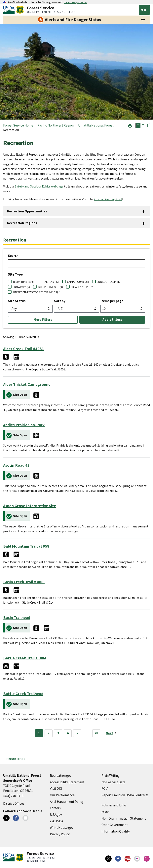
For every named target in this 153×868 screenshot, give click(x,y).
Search (13, 256)
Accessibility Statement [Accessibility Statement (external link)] (67, 782)
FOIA (105, 788)
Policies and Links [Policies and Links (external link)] (114, 805)
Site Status (17, 301)
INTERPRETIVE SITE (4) (50, 287)
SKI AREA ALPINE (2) (82, 287)
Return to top (16, 759)
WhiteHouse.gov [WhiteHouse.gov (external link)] (62, 828)
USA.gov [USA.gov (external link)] (56, 815)
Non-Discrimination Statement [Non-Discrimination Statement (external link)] (124, 818)
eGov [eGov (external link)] (105, 812)
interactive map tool (108, 199)
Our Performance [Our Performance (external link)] (62, 795)
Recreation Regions (22, 223)
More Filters (43, 320)
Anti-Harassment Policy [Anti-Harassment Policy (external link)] (67, 802)
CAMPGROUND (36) (78, 282)
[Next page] (112, 733)
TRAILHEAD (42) (50, 282)
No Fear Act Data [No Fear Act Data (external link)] (113, 782)
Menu (144, 10)
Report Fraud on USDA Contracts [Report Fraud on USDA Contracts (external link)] (125, 795)
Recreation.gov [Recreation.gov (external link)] (61, 776)
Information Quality (116, 831)
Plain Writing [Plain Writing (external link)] (111, 776)
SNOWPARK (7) (21, 287)
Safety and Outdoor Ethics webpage (39, 186)
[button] (130, 125)
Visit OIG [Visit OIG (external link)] (56, 788)
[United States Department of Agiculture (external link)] (10, 10)
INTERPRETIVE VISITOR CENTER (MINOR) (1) (37, 292)
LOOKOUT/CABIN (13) (109, 282)
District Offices (14, 803)
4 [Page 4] (68, 733)
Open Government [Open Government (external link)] (115, 825)
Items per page (112, 301)
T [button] (138, 126)
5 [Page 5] (77, 733)
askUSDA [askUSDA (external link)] (57, 821)
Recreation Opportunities (27, 211)
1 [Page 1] (39, 733)
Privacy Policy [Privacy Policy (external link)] (60, 834)
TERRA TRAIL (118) (23, 282)
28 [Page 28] (96, 733)
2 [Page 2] (49, 733)
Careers (55, 808)
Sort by (60, 301)
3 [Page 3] (58, 733)
